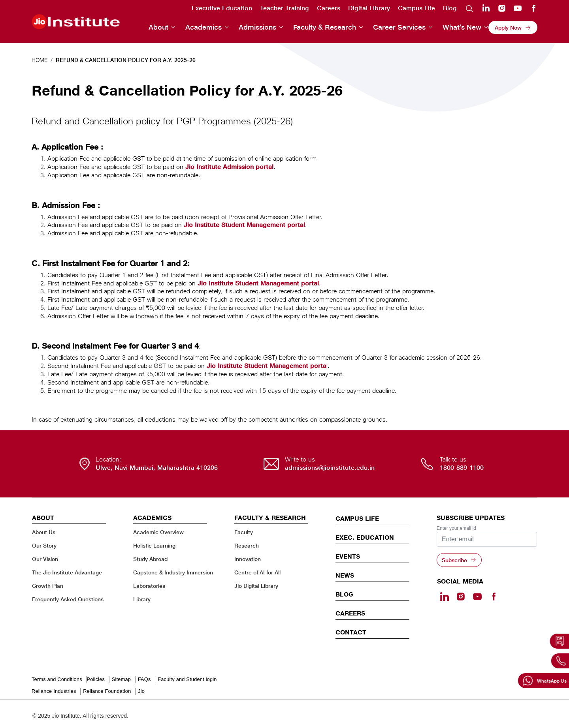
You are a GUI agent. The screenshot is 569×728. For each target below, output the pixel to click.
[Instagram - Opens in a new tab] (461, 597)
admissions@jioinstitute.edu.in (330, 468)
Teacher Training (284, 8)
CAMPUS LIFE (357, 518)
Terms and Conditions (57, 679)
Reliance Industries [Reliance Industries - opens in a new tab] (54, 691)
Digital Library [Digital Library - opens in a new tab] (369, 8)
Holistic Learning (154, 545)
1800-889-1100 (462, 468)
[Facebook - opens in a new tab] (494, 597)
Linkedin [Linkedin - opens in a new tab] (486, 8)
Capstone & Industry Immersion (173, 572)
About (158, 27)
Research (247, 545)
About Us (44, 532)
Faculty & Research (325, 27)
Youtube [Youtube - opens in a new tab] (518, 8)
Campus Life (416, 8)
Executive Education (222, 8)
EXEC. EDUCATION (365, 537)
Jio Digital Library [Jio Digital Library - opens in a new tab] (256, 586)
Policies (96, 679)
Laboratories (149, 586)
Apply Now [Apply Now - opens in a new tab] (508, 27)
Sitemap (121, 679)
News (345, 575)
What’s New (462, 27)
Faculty (244, 532)
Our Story (44, 545)
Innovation (248, 559)
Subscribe (454, 560)
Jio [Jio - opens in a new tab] (141, 691)
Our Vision (45, 559)
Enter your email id (456, 528)
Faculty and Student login (187, 679)
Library (142, 599)
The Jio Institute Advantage (67, 572)
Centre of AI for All (257, 572)
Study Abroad (150, 559)
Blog (450, 8)
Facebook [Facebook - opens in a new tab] (533, 8)
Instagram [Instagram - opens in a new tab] (502, 8)
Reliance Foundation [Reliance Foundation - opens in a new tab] (107, 691)
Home (40, 60)
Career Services (399, 27)
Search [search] (469, 8)
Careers (329, 8)
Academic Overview (158, 532)
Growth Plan (48, 586)
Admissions (257, 27)
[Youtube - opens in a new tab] (477, 597)
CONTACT (351, 632)
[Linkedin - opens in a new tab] (445, 597)
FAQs (144, 679)
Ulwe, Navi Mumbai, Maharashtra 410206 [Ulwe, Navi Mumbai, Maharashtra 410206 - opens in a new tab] (157, 468)
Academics (203, 27)
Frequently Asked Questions (68, 599)
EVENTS (348, 556)
